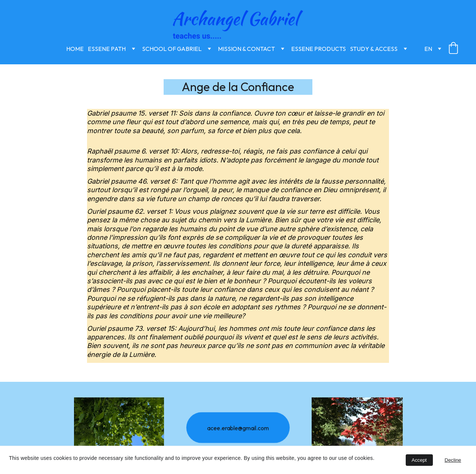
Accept (419, 460)
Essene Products (319, 49)
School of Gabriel (172, 49)
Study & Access (374, 49)
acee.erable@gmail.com (238, 429)
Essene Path (107, 49)
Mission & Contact (246, 49)
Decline (453, 460)
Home (75, 49)
